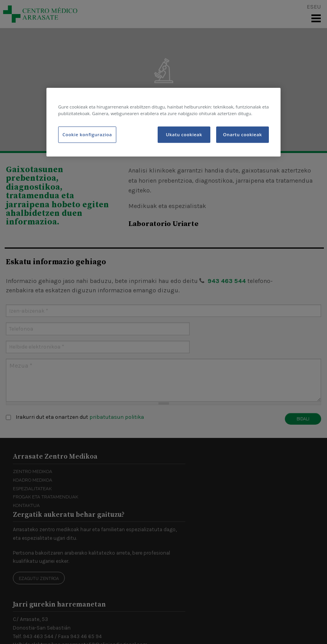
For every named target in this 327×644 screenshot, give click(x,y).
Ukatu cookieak (184, 134)
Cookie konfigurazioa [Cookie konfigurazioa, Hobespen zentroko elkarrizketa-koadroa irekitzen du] (87, 134)
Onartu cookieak (243, 134)
